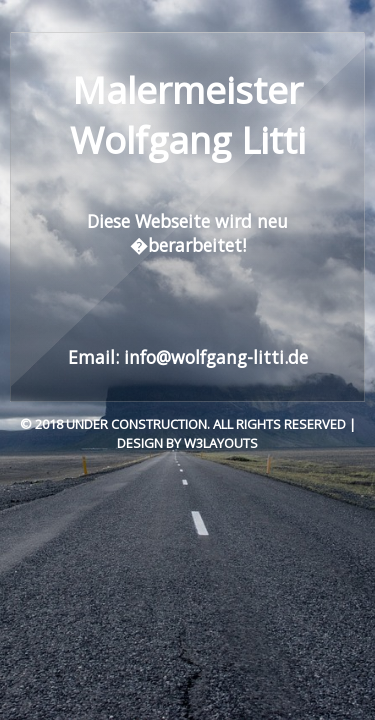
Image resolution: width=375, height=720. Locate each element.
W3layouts (221, 443)
